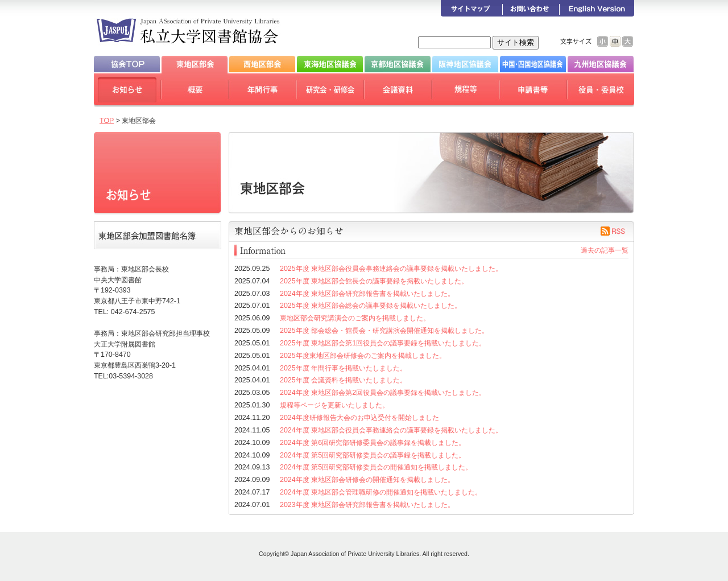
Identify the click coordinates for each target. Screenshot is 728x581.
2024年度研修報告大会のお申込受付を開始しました (359, 418)
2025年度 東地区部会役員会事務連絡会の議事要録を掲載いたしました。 (391, 269)
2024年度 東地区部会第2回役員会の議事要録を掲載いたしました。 (383, 393)
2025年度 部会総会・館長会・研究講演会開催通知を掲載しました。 (384, 331)
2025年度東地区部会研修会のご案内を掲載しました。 (363, 356)
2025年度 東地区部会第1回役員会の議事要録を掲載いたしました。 (383, 343)
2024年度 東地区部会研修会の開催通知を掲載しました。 (367, 480)
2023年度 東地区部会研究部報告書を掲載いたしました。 (367, 505)
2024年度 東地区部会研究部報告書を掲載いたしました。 (367, 294)
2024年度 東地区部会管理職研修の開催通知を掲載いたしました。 (381, 492)
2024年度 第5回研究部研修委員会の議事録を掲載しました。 (373, 455)
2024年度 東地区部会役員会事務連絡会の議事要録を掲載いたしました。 (391, 430)
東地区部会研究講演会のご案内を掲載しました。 (355, 318)
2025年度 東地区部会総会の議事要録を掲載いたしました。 (371, 306)
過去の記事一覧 (605, 250)
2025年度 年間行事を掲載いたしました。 (343, 368)
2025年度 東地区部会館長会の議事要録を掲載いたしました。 (374, 281)
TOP (107, 121)
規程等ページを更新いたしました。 (334, 405)
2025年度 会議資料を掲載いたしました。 (343, 380)
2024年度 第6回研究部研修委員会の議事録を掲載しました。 (373, 443)
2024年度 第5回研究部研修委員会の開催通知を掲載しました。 (376, 467)
